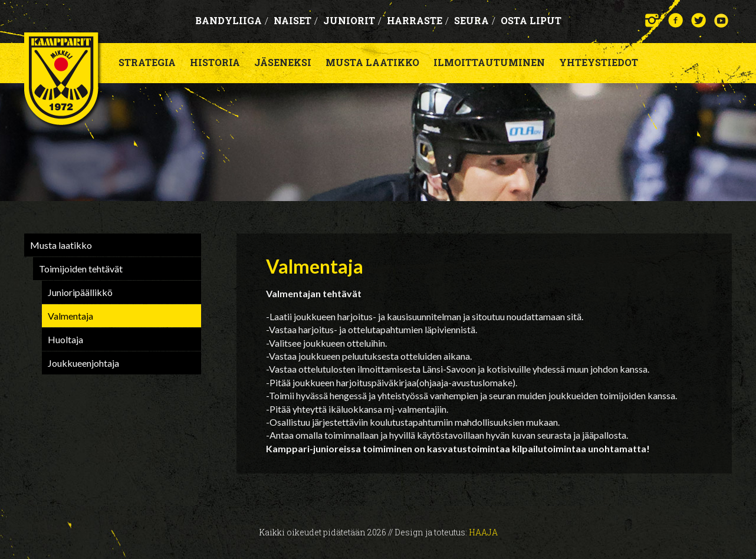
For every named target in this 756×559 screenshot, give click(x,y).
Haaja (483, 532)
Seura (475, 20)
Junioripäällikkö (80, 292)
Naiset (296, 20)
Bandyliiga (232, 20)
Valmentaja (70, 316)
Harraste (418, 20)
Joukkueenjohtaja (83, 363)
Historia (215, 62)
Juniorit (352, 20)
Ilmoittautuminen (489, 62)
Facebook (676, 20)
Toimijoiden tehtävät (81, 269)
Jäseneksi (283, 62)
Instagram (653, 20)
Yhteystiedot (599, 62)
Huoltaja (65, 339)
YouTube (722, 20)
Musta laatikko (372, 62)
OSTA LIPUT (531, 20)
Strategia (147, 62)
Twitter (699, 20)
